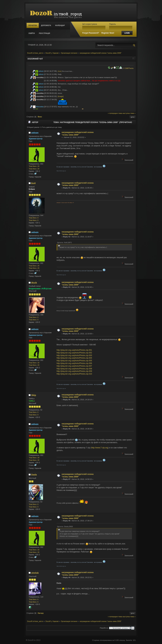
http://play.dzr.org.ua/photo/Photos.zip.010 (74, 374)
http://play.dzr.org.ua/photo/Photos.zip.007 (74, 366)
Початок (33, 25)
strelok (35, 573)
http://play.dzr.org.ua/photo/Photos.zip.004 (74, 358)
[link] (60, 71)
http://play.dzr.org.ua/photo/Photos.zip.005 (74, 361)
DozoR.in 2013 (34, 640)
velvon (41, 71)
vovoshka (40, 77)
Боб (33, 183)
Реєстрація (44, 33)
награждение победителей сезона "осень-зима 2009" (78, 134)
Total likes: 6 (34, 599)
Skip (34, 395)
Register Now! (108, 33)
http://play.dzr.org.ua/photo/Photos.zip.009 (74, 371)
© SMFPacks (128, 68)
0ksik (34, 283)
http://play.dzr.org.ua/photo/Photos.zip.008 (74, 369)
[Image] (61, 96)
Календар (60, 25)
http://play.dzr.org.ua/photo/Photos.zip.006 (74, 363)
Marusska (40, 107)
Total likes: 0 (34, 218)
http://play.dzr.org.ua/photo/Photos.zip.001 (74, 350)
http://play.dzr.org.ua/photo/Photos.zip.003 (74, 355)
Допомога (46, 25)
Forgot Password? (91, 33)
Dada (34, 475)
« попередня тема (115, 113)
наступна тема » (129, 113)
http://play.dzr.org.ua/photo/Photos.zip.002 (74, 353)
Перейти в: (104, 628)
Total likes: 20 (34, 166)
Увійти (32, 33)
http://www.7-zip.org (100, 448)
